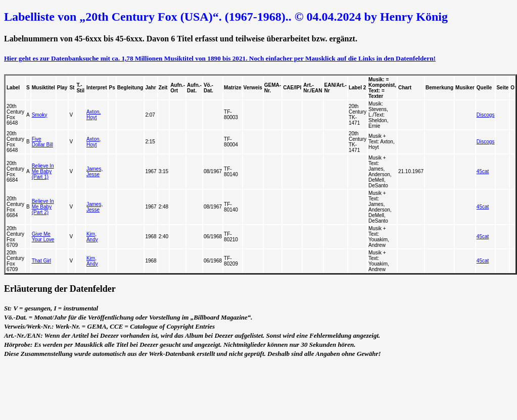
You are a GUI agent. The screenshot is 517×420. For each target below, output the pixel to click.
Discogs (486, 115)
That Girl (41, 261)
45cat (483, 171)
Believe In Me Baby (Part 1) (43, 171)
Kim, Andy (92, 237)
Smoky (40, 115)
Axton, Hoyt (93, 115)
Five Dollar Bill (42, 142)
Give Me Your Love (43, 237)
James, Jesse (95, 172)
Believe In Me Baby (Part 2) (43, 207)
